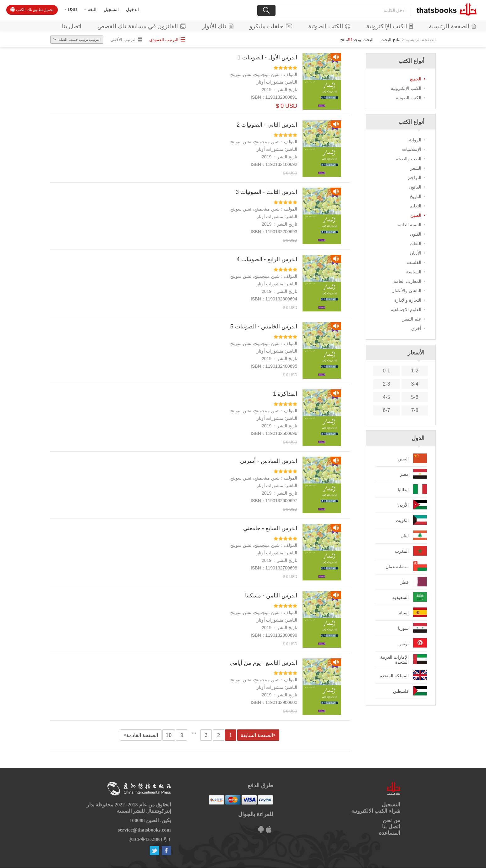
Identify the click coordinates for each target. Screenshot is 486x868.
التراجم (415, 178)
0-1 (386, 371)
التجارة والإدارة (408, 300)
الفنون (416, 234)
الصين (416, 215)
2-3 (386, 384)
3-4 (415, 384)
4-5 (386, 397)
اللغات (415, 244)
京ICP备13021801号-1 (150, 840)
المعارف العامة (407, 281)
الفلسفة (414, 262)
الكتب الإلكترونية (390, 26)
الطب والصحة (409, 159)
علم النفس (411, 319)
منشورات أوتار (270, 82)
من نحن (391, 820)
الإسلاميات (412, 149)
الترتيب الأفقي (126, 40)
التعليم (415, 206)
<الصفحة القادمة (141, 735)
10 (169, 735)
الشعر (416, 168)
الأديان (416, 253)
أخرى (416, 328)
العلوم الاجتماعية (406, 310)
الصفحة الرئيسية (453, 26)
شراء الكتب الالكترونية (376, 811)
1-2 (415, 371)
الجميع (416, 79)
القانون (415, 187)
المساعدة (390, 833)
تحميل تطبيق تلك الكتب (32, 9)
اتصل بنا (72, 26)
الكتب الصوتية (329, 26)
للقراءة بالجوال (256, 814)
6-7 (386, 410)
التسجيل (111, 9)
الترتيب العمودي (167, 40)
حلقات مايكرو (271, 26)
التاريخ (416, 196)
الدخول (132, 9)
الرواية (415, 140)
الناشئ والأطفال (406, 291)
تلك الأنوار (218, 26)
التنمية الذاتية (410, 225)
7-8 (415, 410)
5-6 (415, 397)
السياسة (414, 272)
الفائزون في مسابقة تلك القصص (142, 26)
